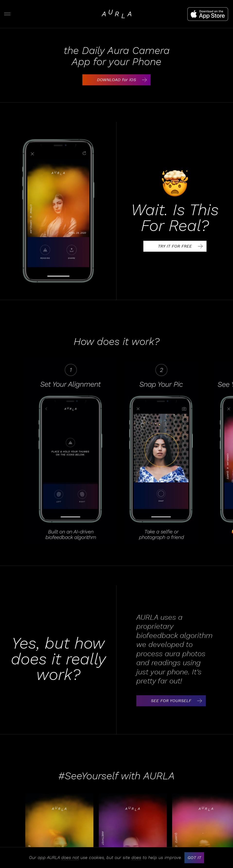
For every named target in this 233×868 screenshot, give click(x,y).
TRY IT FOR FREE (182, 246)
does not (70, 858)
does (136, 858)
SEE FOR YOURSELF (178, 701)
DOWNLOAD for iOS (123, 80)
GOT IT (194, 858)
